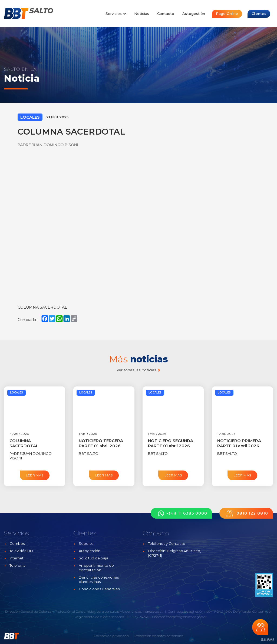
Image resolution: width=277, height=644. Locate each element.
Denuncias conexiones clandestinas (99, 580)
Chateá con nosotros (260, 627)
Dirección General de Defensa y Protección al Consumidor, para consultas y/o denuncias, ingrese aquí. (84, 611)
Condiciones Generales (99, 589)
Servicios (116, 14)
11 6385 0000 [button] (181, 513)
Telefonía (17, 565)
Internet (17, 558)
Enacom (159, 617)
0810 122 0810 (246, 513)
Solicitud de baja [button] (93, 558)
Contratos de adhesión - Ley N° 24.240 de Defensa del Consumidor (220, 611)
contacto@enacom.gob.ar (186, 617)
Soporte (86, 543)
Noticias (142, 14)
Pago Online (227, 14)
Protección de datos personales (159, 636)
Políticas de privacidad (111, 636)
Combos (17, 543)
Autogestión (194, 14)
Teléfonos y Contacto (167, 543)
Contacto (166, 14)
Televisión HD (21, 551)
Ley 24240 (141, 617)
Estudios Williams (268, 640)
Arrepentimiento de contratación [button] (96, 568)
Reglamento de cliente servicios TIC (102, 617)
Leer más (35, 475)
